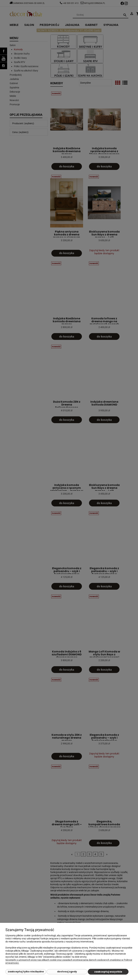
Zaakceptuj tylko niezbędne (26, 972)
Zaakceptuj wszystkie (108, 972)
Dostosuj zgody (67, 972)
